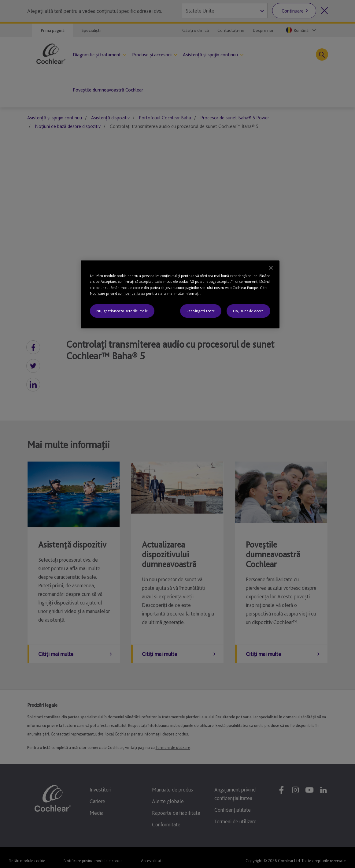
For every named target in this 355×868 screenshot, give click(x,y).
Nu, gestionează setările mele (122, 311)
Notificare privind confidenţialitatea (118, 293)
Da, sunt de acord (248, 311)
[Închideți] (271, 268)
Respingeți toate (201, 311)
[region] (180, 294)
